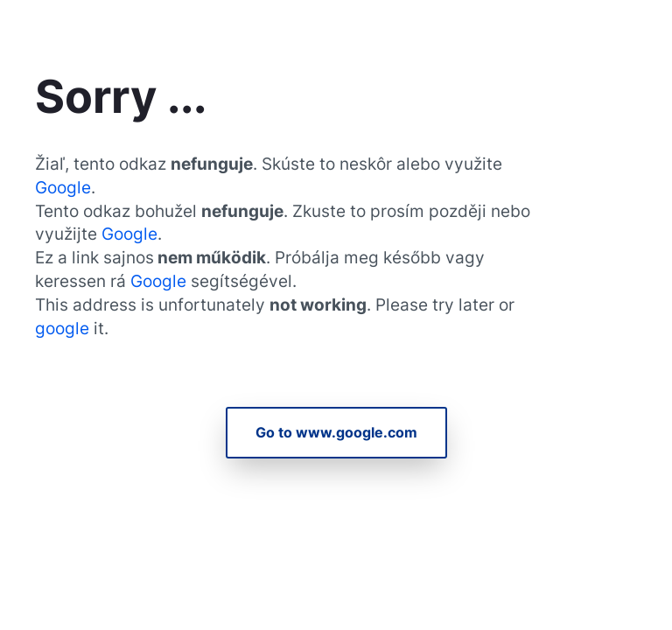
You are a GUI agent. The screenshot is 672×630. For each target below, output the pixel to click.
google (64, 328)
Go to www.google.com (336, 432)
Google (63, 187)
